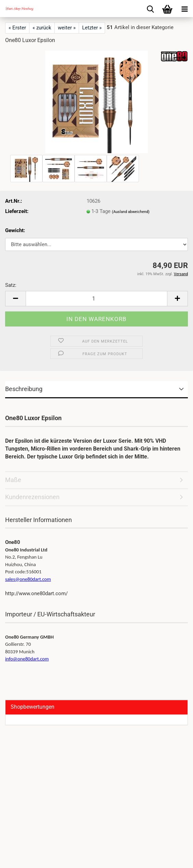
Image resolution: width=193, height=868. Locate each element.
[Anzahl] (96, 299)
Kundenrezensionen (32, 497)
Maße (13, 480)
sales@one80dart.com (28, 579)
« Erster (17, 28)
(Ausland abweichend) (131, 212)
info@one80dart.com (27, 659)
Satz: (11, 285)
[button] (15, 299)
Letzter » (92, 28)
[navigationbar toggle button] (184, 9)
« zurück (42, 28)
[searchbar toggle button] (150, 9)
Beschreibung (24, 389)
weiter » (67, 28)
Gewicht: (15, 230)
